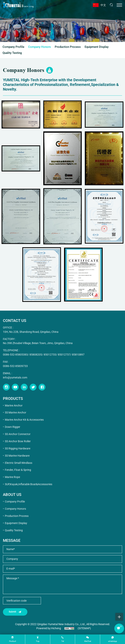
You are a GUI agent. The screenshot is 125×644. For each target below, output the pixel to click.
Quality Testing (12, 53)
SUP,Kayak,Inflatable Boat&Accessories (29, 484)
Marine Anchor (14, 405)
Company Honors (39, 47)
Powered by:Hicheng (49, 628)
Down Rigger (13, 427)
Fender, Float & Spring (18, 470)
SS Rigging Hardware (18, 448)
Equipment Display (97, 47)
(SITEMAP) (84, 628)
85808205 (36, 355)
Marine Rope (12, 477)
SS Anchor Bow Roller (18, 441)
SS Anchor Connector (18, 434)
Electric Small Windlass (19, 463)
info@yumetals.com (15, 377)
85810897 (78, 355)
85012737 (64, 355)
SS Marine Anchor (16, 412)
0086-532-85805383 (15, 355)
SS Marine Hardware (17, 456)
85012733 (50, 355)
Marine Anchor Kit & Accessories (24, 420)
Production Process (68, 47)
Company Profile (13, 47)
